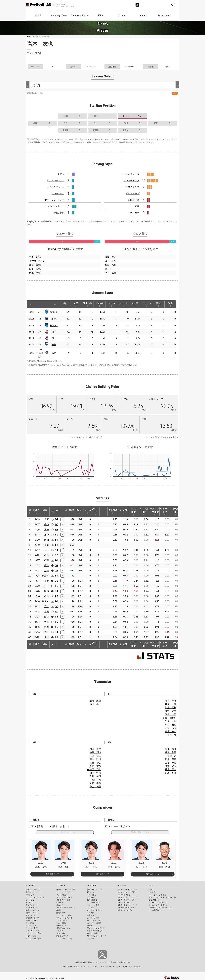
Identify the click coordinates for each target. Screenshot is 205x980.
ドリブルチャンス (130, 174)
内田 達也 (95, 749)
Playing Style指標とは (146, 221)
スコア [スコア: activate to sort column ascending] (55, 511)
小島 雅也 (171, 725)
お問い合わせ (124, 962)
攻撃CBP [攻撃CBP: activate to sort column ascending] (113, 511)
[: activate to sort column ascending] (37, 304)
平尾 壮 (172, 735)
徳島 (54, 344)
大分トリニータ (62, 936)
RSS (175, 93)
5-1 (56, 632)
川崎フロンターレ (32, 910)
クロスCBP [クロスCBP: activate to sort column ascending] (134, 511)
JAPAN (101, 15)
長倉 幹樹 (171, 759)
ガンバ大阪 (30, 923)
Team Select (164, 15)
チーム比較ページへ (65, 832)
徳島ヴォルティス (63, 928)
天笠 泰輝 (95, 783)
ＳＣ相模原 (91, 897)
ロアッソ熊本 (92, 933)
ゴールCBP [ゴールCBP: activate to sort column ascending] (175, 511)
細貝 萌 (96, 780)
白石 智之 (95, 763)
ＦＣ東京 (29, 903)
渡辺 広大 (171, 728)
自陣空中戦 (134, 200)
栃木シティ (61, 905)
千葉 (47, 545)
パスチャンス (133, 187)
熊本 (47, 565)
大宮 (47, 519)
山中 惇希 (95, 773)
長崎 (47, 524)
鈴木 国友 (171, 769)
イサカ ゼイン (37, 261)
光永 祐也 (171, 721)
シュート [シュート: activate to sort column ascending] (123, 304)
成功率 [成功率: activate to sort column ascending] (135, 304)
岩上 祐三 (95, 756)
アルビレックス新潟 (64, 918)
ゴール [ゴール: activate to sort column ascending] (111, 304)
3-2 (56, 519)
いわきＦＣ (61, 903)
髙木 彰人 (171, 766)
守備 (137, 206)
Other (151, 886)
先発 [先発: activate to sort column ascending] (76, 304)
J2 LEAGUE (61, 886)
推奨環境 (88, 962)
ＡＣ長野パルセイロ (95, 903)
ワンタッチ (56, 181)
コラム (151, 890)
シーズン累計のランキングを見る (161, 437)
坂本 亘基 (110, 261)
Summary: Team (59, 15)
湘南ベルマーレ (62, 913)
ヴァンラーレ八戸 (63, 892)
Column (122, 15)
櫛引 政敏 (95, 701)
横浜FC (54, 312)
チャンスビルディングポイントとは (85, 437)
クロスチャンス (131, 181)
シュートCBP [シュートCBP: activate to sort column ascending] (165, 511)
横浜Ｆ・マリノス (32, 913)
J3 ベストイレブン (125, 910)
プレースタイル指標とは (158, 903)
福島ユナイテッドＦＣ (96, 890)
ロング (58, 193)
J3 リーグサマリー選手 (127, 908)
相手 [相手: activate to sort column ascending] (45, 511)
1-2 (56, 637)
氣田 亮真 (110, 265)
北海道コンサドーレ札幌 (66, 890)
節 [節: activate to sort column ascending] (30, 511)
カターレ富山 (61, 920)
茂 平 (108, 269)
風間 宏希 (95, 766)
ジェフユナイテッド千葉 (35, 897)
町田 (47, 560)
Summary (122, 886)
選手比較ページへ (140, 832)
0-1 (56, 565)
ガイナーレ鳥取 (93, 918)
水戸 (47, 535)
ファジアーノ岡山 (32, 931)
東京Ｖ (45, 576)
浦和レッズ (30, 895)
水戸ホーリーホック (33, 892)
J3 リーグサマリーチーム (128, 905)
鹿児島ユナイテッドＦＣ (97, 936)
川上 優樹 (171, 708)
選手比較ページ (52, 874)
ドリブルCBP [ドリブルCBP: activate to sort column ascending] (144, 511)
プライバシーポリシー (101, 962)
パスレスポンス (56, 206)
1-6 (56, 617)
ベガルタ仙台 (61, 895)
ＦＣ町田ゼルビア (32, 908)
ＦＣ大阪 (91, 913)
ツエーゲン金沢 (93, 905)
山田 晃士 (95, 704)
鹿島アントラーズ (32, 890)
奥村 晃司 (95, 776)
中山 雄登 (95, 787)
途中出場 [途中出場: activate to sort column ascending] (88, 304)
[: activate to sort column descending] (30, 304)
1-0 (56, 524)
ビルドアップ (133, 193)
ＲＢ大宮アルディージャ (66, 908)
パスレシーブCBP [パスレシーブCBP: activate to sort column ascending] (154, 511)
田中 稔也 (95, 759)
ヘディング (56, 187)
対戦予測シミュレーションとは (161, 908)
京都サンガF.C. (31, 920)
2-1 (56, 530)
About (143, 15)
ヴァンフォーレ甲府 (64, 915)
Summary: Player (80, 15)
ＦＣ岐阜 (91, 908)
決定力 (61, 174)
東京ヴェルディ (32, 905)
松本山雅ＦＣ (92, 900)
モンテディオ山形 (63, 900)
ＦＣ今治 (60, 931)
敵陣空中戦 (58, 213)
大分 (47, 530)
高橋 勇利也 (170, 718)
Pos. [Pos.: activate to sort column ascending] (79, 511)
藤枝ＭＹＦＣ (61, 926)
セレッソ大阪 (31, 926)
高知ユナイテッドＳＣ (96, 928)
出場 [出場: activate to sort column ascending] (64, 304)
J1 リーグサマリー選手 (127, 892)
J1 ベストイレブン (125, 895)
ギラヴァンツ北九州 (95, 931)
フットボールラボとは (157, 895)
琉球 (47, 606)
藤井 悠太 (171, 711)
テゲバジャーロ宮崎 (64, 938)
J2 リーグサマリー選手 (127, 900)
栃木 (47, 555)
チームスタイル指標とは (158, 905)
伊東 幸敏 (35, 273)
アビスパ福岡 (31, 936)
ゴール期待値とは (155, 910)
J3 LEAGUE (92, 886)
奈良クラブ (91, 915)
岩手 (47, 632)
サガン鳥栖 (61, 933)
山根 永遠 (171, 763)
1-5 (56, 627)
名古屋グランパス (32, 918)
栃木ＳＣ (91, 892)
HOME (38, 15)
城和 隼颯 (171, 701)
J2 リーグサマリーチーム (128, 897)
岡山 (54, 332)
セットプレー (54, 200)
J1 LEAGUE (30, 886)
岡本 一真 (171, 714)
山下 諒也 (35, 269)
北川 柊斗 (171, 749)
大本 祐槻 (35, 257)
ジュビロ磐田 (61, 923)
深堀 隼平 (171, 752)
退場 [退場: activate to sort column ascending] (170, 304)
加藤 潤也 (95, 752)
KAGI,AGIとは (154, 900)
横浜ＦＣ (60, 910)
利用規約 (79, 962)
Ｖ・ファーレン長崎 (33, 938)
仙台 (47, 550)
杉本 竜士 (110, 273)
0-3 (56, 571)
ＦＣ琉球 (91, 938)
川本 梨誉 (171, 773)
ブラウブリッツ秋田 (64, 897)
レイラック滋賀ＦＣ (95, 910)
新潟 (47, 571)
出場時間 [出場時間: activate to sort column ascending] (100, 304)
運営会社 (114, 962)
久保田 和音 (94, 769)
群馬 (54, 319)
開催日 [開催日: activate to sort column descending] (36, 511)
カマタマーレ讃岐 (94, 923)
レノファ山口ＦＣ (94, 920)
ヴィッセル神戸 (32, 928)
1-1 (57, 540)
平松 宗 (172, 756)
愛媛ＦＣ (91, 926)
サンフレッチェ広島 (33, 933)
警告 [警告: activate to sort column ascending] (159, 304)
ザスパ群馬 (91, 895)
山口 (47, 617)
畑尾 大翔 (171, 704)
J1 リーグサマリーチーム (128, 890)
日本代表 (152, 892)
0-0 (57, 555)
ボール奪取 (134, 213)
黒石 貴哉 (35, 265)
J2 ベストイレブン (125, 903)
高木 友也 (171, 731)
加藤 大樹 (110, 257)
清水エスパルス (32, 915)
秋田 (47, 612)
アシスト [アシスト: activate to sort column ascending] (147, 304)
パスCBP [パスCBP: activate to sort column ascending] (123, 511)
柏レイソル (30, 900)
